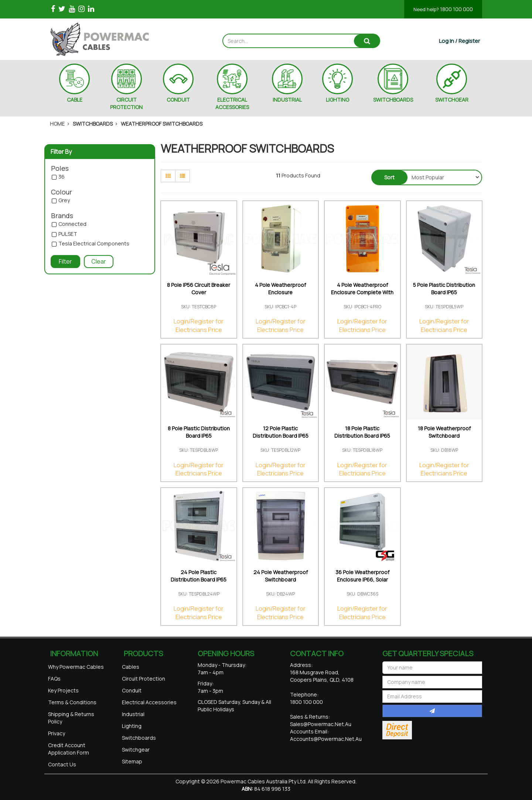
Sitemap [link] (132, 761)
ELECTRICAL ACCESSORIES (232, 103)
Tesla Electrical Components (94, 244)
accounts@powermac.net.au (326, 739)
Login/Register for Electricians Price (199, 326)
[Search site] (367, 41)
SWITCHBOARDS (393, 100)
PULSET (68, 234)
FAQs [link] (54, 679)
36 (62, 177)
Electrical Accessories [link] (149, 702)
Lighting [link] (132, 726)
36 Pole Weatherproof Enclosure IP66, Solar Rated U (362, 579)
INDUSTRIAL (287, 100)
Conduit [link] (132, 690)
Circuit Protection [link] (144, 679)
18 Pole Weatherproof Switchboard (444, 432)
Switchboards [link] (139, 738)
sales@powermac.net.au (321, 724)
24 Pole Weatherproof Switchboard (281, 576)
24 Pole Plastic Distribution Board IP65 (199, 576)
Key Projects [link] (63, 690)
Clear (99, 261)
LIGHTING (337, 100)
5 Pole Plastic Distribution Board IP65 (444, 289)
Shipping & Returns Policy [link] (71, 718)
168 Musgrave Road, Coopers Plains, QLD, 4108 (322, 676)
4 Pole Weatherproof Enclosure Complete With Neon (362, 292)
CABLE (75, 100)
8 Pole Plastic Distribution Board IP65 (199, 432)
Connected (72, 224)
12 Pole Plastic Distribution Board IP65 (281, 432)
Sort (389, 177)
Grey (64, 201)
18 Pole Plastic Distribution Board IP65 (362, 432)
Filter (65, 261)
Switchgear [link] (136, 750)
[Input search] (289, 41)
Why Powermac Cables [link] (76, 667)
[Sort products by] (444, 177)
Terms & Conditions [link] (72, 702)
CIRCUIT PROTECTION (126, 103)
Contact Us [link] (62, 764)
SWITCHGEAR (452, 100)
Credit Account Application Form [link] (69, 749)
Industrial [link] (133, 714)
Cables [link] (131, 667)
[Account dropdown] (459, 41)
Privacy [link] (57, 733)
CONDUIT (178, 100)
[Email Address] (432, 696)
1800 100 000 (443, 9)
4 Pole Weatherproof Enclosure (280, 289)
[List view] (183, 176)
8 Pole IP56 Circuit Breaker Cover (199, 289)
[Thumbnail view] (168, 176)
